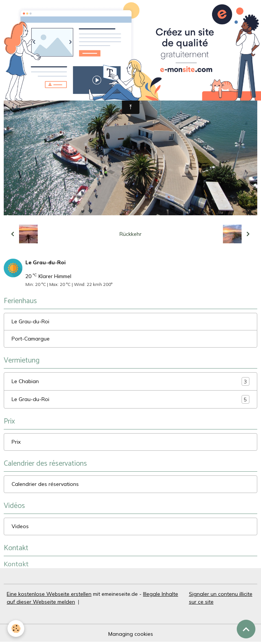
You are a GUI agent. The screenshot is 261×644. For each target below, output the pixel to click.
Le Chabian (130, 381)
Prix (16, 442)
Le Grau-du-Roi (30, 321)
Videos (20, 526)
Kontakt (16, 564)
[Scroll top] (246, 629)
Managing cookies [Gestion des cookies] (131, 634)
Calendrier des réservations (45, 484)
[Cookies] (16, 628)
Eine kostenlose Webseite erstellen (49, 594)
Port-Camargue (31, 339)
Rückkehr (130, 234)
